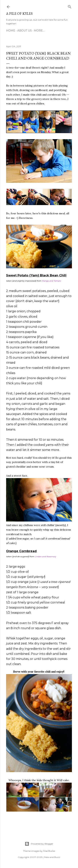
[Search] (70, 6)
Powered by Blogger (39, 844)
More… (39, 31)
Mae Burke (49, 851)
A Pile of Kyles (19, 14)
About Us (25, 31)
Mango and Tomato (51, 281)
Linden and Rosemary (45, 557)
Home (11, 31)
